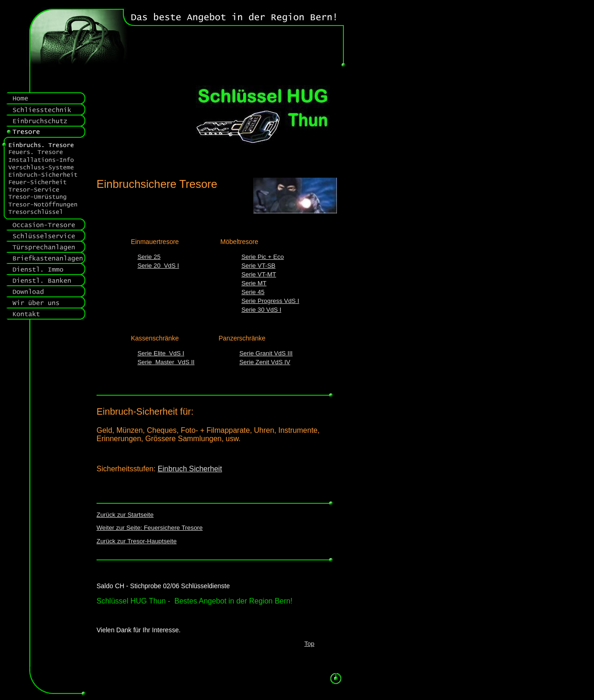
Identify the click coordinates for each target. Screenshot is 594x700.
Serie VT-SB (258, 266)
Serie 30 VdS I (261, 310)
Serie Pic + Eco (263, 257)
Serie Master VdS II (166, 362)
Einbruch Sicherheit (190, 469)
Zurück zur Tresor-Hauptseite (137, 541)
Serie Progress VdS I (270, 301)
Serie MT (254, 283)
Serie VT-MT (259, 274)
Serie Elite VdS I (161, 353)
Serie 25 (149, 257)
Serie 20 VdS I (158, 266)
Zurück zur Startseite (125, 515)
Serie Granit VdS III (266, 353)
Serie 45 (253, 292)
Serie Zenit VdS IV (265, 362)
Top (310, 644)
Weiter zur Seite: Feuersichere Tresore (150, 528)
